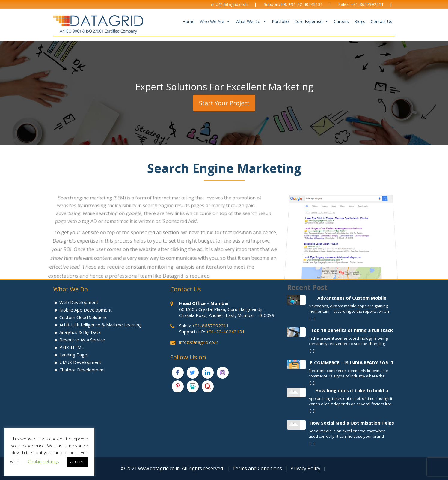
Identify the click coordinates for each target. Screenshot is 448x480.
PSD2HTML (71, 347)
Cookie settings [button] (43, 461)
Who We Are (215, 22)
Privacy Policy (305, 468)
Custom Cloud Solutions (83, 317)
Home (188, 21)
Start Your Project (224, 103)
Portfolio (280, 21)
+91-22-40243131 (306, 4)
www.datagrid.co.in (159, 468)
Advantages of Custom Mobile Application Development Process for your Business (352, 298)
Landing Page (73, 355)
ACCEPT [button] (77, 462)
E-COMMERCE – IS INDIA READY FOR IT (352, 362)
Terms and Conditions (257, 468)
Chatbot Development (82, 370)
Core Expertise (311, 22)
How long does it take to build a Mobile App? (352, 390)
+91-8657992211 (367, 4)
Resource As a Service (82, 340)
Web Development (79, 302)
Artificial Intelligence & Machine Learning (101, 325)
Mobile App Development (86, 310)
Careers (341, 21)
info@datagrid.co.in (230, 4)
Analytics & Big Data (80, 332)
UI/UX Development (80, 362)
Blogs (360, 21)
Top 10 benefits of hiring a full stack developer (352, 330)
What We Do (251, 22)
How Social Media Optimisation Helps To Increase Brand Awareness (352, 423)
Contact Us (381, 21)
